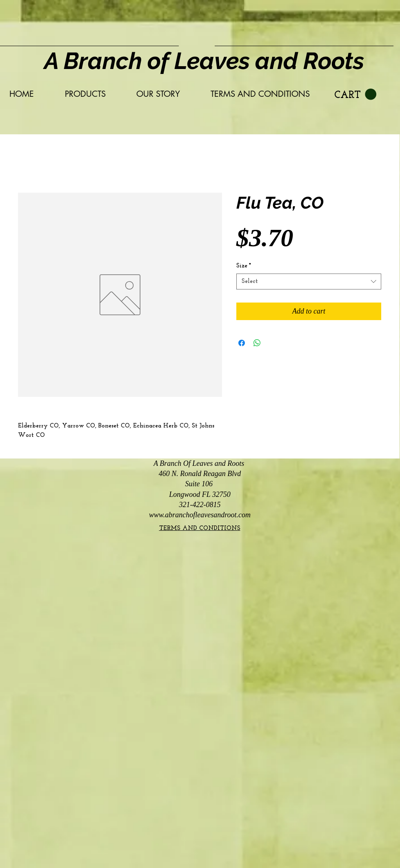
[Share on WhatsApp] (257, 343)
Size (244, 266)
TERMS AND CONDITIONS (200, 529)
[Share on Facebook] (242, 343)
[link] (355, 95)
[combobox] (309, 282)
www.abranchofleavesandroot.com (200, 515)
